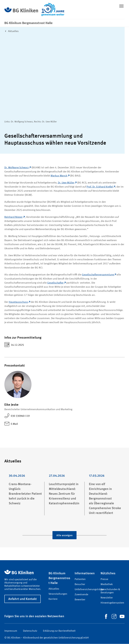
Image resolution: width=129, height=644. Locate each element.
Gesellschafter (56, 283)
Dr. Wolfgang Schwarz (18, 168)
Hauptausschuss (19, 302)
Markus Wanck (60, 176)
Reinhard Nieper (15, 217)
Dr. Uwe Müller (67, 183)
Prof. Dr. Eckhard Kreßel (101, 187)
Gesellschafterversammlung (99, 275)
